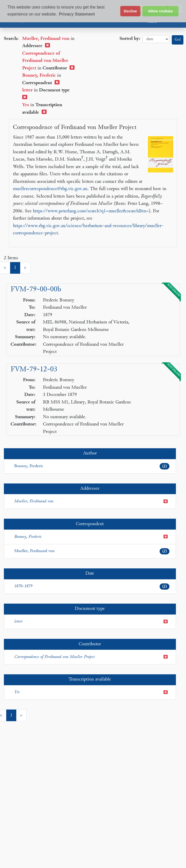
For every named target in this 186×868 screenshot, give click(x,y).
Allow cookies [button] (160, 11)
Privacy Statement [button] (77, 14)
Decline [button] (130, 11)
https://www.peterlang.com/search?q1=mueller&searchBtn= (91, 211)
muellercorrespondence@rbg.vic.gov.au (50, 189)
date (156, 39)
